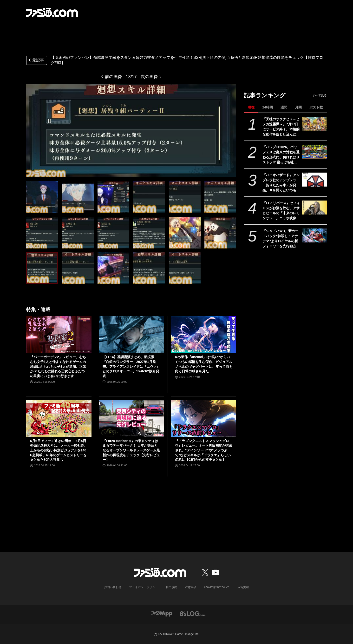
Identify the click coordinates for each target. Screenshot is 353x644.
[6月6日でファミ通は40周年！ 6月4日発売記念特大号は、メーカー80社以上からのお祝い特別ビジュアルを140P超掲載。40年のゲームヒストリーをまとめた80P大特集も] (59, 418)
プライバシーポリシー (144, 587)
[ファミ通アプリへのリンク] (162, 613)
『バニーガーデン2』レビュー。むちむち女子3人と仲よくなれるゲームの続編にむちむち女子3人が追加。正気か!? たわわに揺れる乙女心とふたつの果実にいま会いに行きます (58, 366)
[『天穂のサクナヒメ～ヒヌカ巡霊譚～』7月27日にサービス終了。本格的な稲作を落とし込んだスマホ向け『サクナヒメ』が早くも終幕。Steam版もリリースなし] (314, 124)
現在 (251, 107)
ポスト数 (316, 107)
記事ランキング (265, 95)
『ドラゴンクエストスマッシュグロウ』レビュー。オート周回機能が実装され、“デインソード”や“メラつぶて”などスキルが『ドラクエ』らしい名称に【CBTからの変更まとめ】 (204, 450)
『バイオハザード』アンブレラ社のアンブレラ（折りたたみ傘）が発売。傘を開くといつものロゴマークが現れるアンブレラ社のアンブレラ (281, 183)
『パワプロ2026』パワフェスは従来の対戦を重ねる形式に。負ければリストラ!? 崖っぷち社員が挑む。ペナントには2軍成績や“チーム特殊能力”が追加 (281, 155)
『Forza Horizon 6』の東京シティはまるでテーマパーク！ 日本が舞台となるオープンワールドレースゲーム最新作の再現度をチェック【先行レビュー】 (131, 450)
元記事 (36, 61)
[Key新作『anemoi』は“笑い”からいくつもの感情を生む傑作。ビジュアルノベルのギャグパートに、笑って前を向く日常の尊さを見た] (204, 335)
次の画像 (149, 77)
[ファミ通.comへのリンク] (52, 13)
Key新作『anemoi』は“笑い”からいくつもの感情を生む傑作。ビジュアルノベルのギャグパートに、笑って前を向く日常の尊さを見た (204, 364)
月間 (298, 107)
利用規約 (171, 587)
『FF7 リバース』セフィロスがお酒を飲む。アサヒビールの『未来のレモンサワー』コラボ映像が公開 (281, 211)
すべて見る (320, 95)
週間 (284, 107)
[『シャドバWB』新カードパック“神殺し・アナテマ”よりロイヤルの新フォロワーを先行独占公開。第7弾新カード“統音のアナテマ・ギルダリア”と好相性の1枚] (314, 235)
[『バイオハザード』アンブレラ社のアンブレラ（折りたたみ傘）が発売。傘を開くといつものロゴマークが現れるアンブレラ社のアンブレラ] (314, 180)
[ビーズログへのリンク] (193, 613)
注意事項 (191, 587)
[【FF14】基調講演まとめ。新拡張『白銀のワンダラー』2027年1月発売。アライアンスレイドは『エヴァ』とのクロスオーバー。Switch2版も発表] (131, 335)
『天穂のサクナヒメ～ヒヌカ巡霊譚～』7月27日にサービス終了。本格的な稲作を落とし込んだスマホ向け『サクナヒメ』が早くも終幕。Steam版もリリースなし (281, 127)
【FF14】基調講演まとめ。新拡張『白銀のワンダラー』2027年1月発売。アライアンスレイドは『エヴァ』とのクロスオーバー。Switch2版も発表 (131, 366)
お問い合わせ (113, 587)
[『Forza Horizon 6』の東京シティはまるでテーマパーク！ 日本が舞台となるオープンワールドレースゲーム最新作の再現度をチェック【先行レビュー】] (131, 418)
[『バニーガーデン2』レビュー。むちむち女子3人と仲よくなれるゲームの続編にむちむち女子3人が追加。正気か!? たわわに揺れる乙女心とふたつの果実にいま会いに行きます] (59, 335)
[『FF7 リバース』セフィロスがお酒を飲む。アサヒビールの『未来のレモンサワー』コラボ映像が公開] (314, 208)
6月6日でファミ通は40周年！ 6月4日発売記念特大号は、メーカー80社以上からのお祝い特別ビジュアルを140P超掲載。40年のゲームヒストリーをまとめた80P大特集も (58, 450)
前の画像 (113, 77)
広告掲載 (243, 587)
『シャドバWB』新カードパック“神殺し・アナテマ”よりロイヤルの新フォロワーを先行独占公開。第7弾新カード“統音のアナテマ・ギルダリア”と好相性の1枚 (281, 239)
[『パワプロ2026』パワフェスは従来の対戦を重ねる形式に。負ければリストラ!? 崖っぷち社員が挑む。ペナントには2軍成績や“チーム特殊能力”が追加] (314, 152)
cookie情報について (217, 587)
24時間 (268, 107)
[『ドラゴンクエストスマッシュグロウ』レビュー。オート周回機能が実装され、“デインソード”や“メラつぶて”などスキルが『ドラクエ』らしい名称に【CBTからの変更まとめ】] (204, 418)
